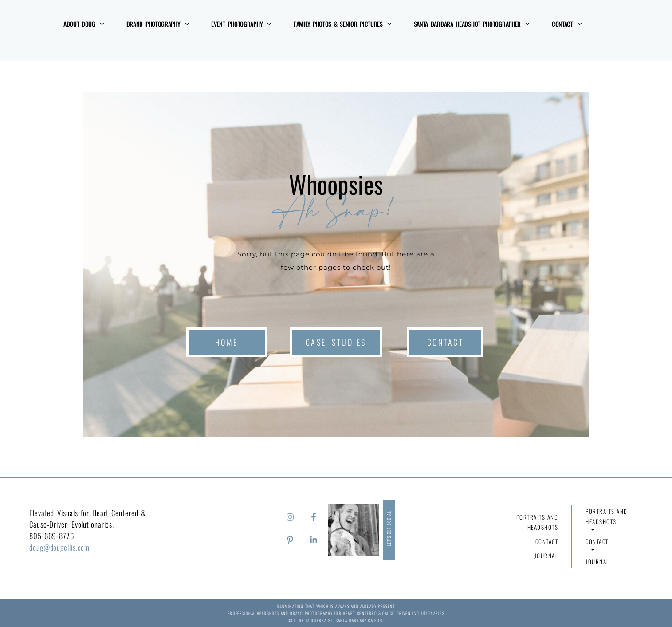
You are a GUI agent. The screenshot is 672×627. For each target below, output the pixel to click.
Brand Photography (158, 24)
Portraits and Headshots (534, 523)
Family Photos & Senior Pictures (343, 24)
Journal (546, 556)
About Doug (84, 24)
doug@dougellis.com (59, 547)
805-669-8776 (52, 536)
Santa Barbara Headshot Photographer (472, 24)
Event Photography (241, 24)
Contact (567, 24)
